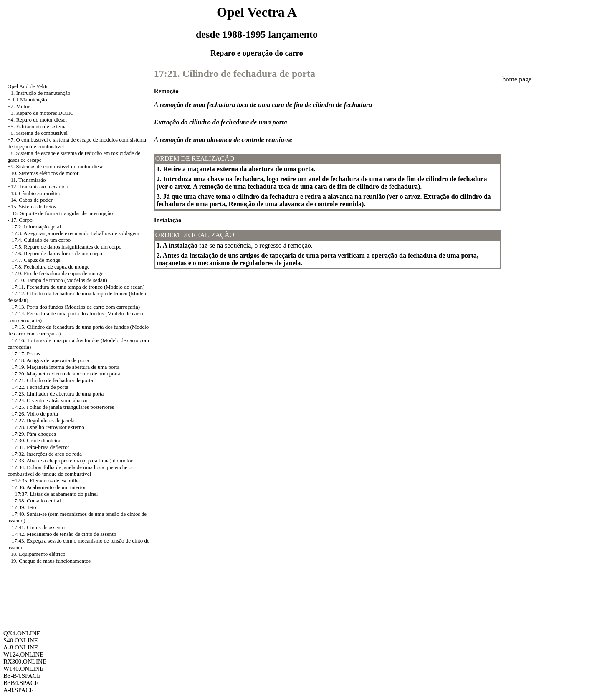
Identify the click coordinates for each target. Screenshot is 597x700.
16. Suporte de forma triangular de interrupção (63, 213)
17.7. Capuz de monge (36, 260)
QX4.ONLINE (22, 633)
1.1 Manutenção (30, 100)
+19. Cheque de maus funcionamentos (49, 561)
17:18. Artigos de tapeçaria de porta (51, 360)
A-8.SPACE (18, 690)
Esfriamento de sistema (41, 126)
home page (517, 79)
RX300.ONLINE (25, 662)
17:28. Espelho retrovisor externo (48, 427)
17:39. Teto (24, 507)
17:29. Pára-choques (34, 434)
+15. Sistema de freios (32, 207)
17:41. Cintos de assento (38, 527)
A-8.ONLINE (21, 647)
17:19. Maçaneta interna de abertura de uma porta (66, 367)
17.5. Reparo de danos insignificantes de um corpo (67, 247)
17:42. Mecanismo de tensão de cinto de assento (64, 534)
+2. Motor (19, 106)
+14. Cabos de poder (30, 200)
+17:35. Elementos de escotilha (46, 481)
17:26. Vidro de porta (35, 414)
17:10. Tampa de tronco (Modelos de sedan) (59, 280)
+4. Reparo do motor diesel (37, 120)
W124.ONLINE (23, 654)
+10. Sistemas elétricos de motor (43, 173)
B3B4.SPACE (21, 683)
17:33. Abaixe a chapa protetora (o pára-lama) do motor (72, 460)
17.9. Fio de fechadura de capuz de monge (58, 273)
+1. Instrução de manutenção (39, 93)
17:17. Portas (26, 354)
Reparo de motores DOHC (45, 113)
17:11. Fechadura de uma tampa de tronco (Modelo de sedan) (78, 287)
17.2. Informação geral (36, 227)
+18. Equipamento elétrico (36, 554)
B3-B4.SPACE (22, 676)
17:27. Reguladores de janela (43, 420)
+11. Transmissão (27, 180)
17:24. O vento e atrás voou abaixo (50, 400)
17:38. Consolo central (36, 501)
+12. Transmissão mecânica (38, 186)
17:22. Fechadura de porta (40, 387)
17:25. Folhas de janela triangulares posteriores (63, 407)
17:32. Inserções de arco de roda (47, 454)
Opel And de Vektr (28, 86)
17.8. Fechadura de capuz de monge (51, 267)
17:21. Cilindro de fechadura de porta (52, 380)
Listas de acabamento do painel (64, 494)
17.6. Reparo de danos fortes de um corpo (57, 253)
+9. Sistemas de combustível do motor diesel (56, 166)
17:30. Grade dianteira (36, 440)
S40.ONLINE (21, 640)
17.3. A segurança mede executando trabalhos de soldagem (76, 233)
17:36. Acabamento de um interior (49, 487)
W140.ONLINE (23, 669)
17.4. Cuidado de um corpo (41, 240)
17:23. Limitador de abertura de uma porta (58, 394)
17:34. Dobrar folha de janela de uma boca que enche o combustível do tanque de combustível (70, 470)
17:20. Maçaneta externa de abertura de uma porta (66, 374)
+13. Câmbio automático (34, 193)
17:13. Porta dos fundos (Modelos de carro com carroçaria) (76, 307)
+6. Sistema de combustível (38, 133)
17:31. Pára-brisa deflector (40, 447)
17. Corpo (22, 220)
